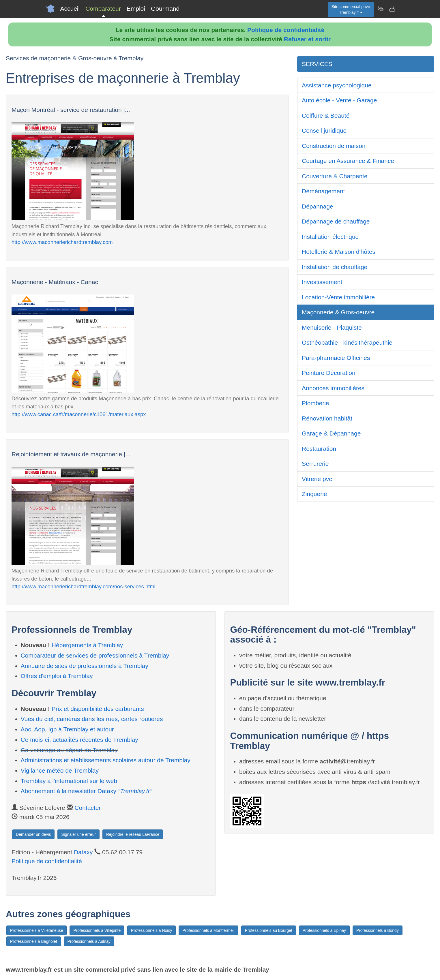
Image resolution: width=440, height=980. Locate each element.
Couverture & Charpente (335, 176)
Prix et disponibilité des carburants (98, 709)
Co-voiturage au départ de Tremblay (69, 750)
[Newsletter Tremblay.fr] (380, 9)
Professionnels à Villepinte (97, 930)
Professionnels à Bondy (378, 930)
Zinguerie (314, 494)
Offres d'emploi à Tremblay (57, 676)
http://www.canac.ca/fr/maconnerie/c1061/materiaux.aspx (79, 414)
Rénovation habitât (327, 418)
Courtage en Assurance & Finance (348, 161)
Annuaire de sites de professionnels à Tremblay (85, 666)
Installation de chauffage (335, 267)
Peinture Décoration (329, 373)
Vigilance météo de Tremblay (60, 770)
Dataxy (83, 852)
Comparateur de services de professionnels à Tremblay (95, 655)
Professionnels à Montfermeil (208, 930)
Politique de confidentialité (286, 30)
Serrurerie (315, 464)
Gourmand (165, 9)
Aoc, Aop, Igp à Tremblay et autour (67, 729)
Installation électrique (330, 237)
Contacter (88, 808)
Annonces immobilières (333, 388)
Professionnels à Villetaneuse (36, 930)
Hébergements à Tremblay (87, 645)
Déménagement (323, 191)
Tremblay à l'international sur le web (69, 781)
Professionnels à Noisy (151, 930)
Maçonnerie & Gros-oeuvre (338, 312)
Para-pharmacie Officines (336, 358)
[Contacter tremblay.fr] (392, 9)
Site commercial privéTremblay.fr (351, 10)
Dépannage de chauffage (336, 221)
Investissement (322, 282)
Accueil (70, 9)
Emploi (136, 9)
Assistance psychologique (337, 85)
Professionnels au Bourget (269, 930)
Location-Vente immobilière (338, 297)
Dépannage (318, 206)
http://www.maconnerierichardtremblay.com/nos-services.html (84, 586)
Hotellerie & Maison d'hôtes (339, 252)
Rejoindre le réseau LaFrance (133, 834)
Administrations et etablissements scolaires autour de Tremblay (106, 760)
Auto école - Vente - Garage (339, 100)
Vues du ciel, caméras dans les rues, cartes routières (92, 719)
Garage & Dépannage (331, 433)
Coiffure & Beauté (326, 116)
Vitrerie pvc (317, 479)
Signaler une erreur (78, 834)
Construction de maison (334, 146)
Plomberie (316, 403)
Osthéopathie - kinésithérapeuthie (347, 342)
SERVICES (317, 64)
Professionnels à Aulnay (89, 941)
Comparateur (103, 9)
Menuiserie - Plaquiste (332, 327)
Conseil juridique (324, 131)
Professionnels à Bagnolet (34, 941)
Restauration (319, 449)
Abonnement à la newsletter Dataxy (86, 791)
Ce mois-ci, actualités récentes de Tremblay (79, 740)
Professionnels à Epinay (324, 930)
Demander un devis (33, 834)
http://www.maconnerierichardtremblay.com (62, 242)
